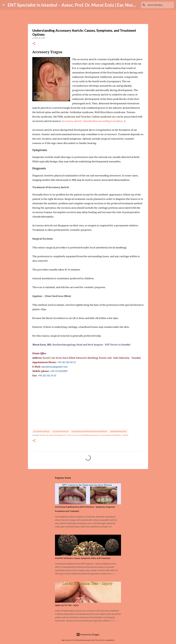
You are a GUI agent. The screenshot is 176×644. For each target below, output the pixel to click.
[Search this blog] (159, 5)
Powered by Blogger (88, 634)
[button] (34, 44)
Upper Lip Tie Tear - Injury (67, 605)
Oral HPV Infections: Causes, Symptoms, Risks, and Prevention (83, 558)
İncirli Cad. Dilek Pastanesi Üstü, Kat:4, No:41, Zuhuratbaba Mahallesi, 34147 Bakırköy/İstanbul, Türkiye (84, 435)
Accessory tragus (61, 431)
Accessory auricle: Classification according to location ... (93, 121)
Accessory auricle (41, 431)
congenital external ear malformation (89, 431)
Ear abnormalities (118, 431)
